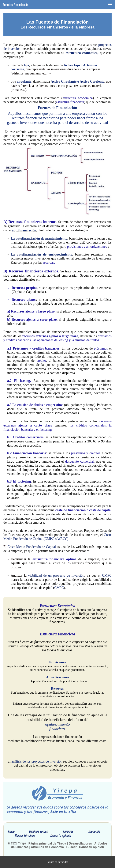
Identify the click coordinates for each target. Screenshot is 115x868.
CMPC (107, 575)
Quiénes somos (45, 831)
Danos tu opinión (60, 835)
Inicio (11, 831)
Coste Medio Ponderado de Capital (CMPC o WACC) (57, 537)
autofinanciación (24, 230)
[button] (110, 5)
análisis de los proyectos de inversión (37, 761)
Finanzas (76, 831)
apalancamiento (58, 724)
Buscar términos (32, 835)
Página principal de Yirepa (47, 843)
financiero (57, 729)
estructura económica (82, 53)
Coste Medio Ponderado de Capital (32, 547)
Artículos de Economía (48, 847)
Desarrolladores (80, 843)
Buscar (72, 847)
